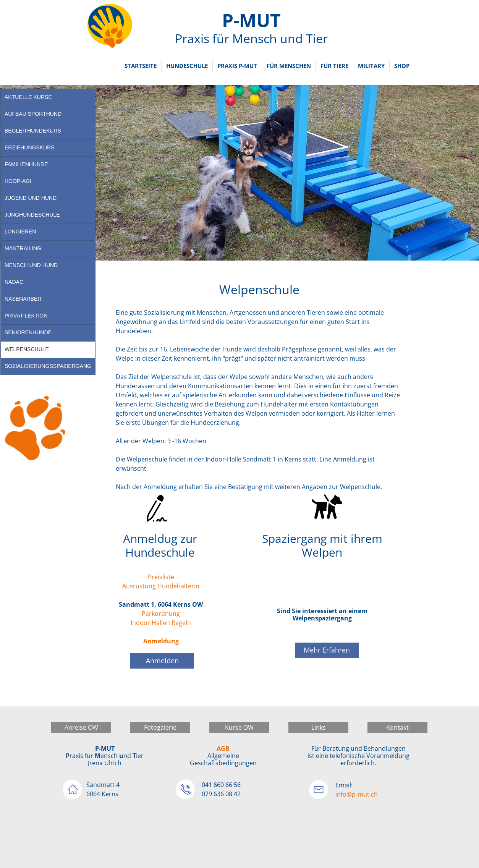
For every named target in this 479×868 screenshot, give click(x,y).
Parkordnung (161, 614)
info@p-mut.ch (357, 794)
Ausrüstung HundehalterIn (161, 586)
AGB (223, 748)
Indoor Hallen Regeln (161, 623)
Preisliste (161, 577)
